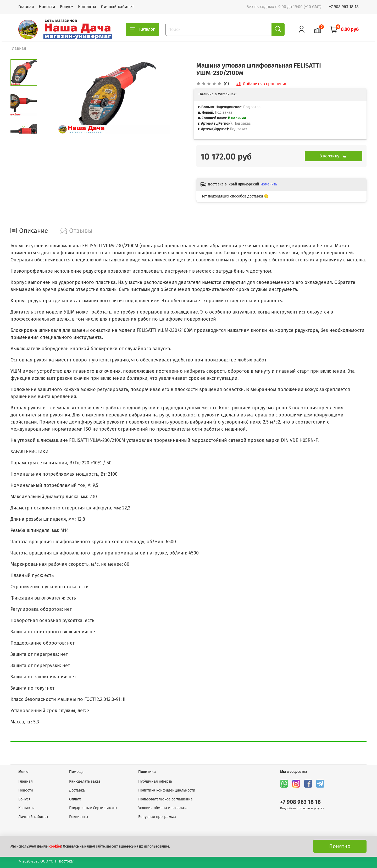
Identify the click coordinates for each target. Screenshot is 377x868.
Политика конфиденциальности (167, 790)
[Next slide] (24, 127)
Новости (47, 7)
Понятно (340, 846)
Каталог (142, 29)
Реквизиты (79, 817)
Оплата (75, 799)
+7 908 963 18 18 (344, 7)
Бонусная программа (157, 817)
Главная (26, 7)
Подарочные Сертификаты (93, 808)
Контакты (87, 7)
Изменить (269, 184)
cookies (55, 847)
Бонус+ (67, 7)
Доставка (77, 790)
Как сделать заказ (85, 781)
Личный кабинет (117, 7)
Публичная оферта (155, 781)
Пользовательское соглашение (165, 799)
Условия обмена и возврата (163, 808)
